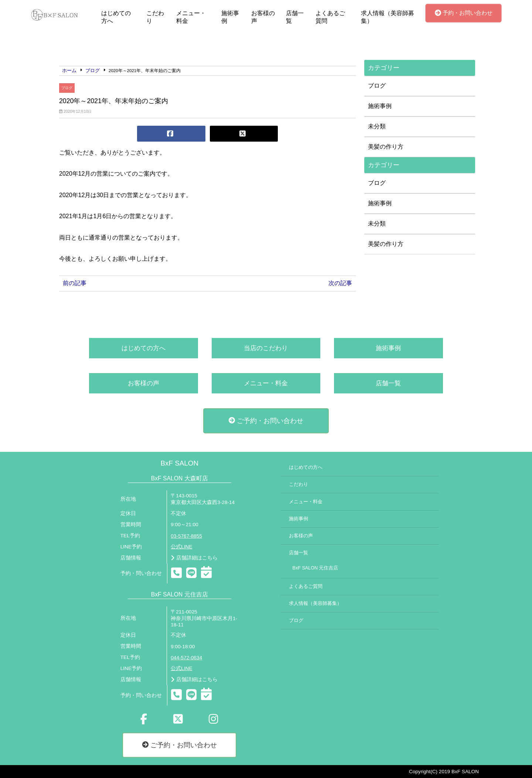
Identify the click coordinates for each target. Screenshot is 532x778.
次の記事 (340, 283)
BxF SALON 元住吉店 (316, 568)
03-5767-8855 (186, 536)
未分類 (377, 126)
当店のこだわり (266, 348)
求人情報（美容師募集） (388, 17)
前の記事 (75, 283)
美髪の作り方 (386, 147)
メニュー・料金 (191, 17)
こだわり (155, 17)
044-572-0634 (186, 658)
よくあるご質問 (330, 17)
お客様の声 (263, 17)
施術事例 (230, 17)
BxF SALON (179, 463)
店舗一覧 (295, 17)
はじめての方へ (116, 17)
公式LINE (181, 547)
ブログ (67, 88)
